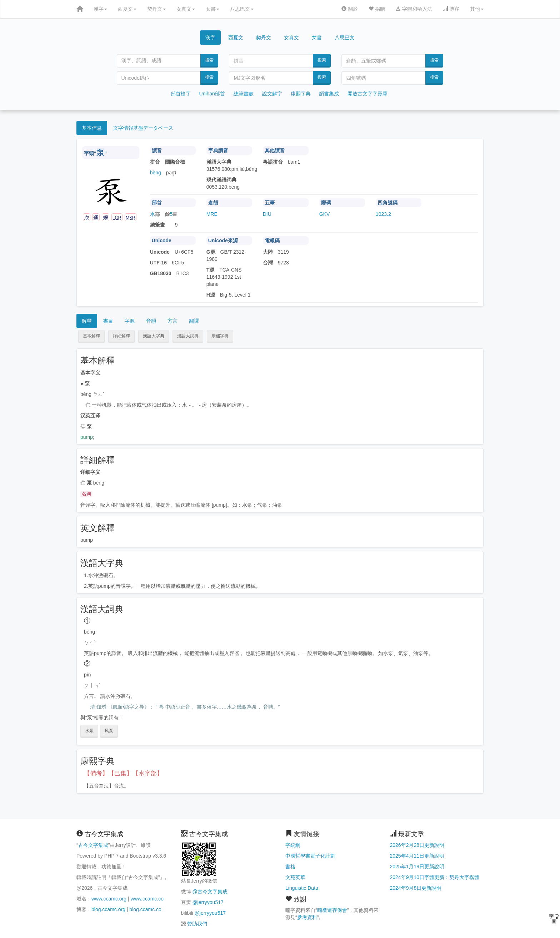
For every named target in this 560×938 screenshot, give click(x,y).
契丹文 (156, 9)
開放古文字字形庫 (367, 94)
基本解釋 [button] (91, 336)
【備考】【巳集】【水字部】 (123, 773)
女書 (212, 9)
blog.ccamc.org (108, 909)
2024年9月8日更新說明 (416, 888)
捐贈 (377, 9)
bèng (156, 173)
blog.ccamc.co (145, 909)
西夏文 (127, 9)
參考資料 (307, 917)
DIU (267, 214)
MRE (212, 214)
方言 (172, 321)
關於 (350, 9)
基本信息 (92, 128)
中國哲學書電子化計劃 (310, 856)
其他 (477, 9)
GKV (325, 214)
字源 (130, 321)
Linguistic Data (302, 888)
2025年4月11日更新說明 (417, 856)
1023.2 (383, 214)
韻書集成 (329, 94)
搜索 (209, 60)
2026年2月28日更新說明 (417, 845)
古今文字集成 (93, 845)
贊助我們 (197, 924)
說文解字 (272, 94)
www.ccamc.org (109, 899)
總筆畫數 (244, 94)
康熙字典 (301, 94)
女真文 (186, 9)
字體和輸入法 (414, 9)
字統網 (293, 845)
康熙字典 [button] (220, 336)
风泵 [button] (109, 731)
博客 (451, 9)
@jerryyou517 (208, 902)
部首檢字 (181, 94)
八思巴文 (242, 9)
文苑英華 (295, 877)
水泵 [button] (89, 731)
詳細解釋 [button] (121, 336)
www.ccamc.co (147, 899)
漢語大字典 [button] (154, 336)
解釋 (87, 321)
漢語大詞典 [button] (188, 336)
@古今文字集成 (210, 892)
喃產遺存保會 (332, 910)
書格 (290, 867)
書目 (108, 321)
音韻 (151, 321)
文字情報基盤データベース (143, 128)
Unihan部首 (212, 94)
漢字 (100, 9)
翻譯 (194, 321)
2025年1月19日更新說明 (417, 867)
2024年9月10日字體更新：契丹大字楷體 (435, 877)
